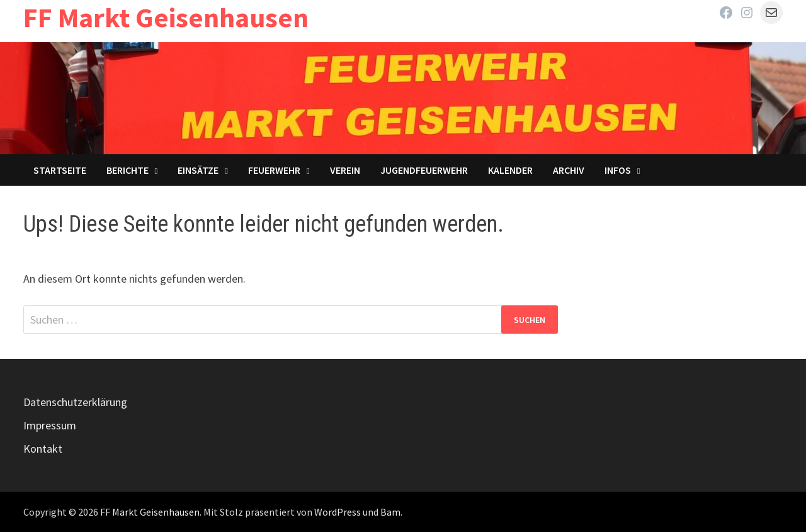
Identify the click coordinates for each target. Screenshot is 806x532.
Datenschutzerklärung (75, 402)
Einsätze (198, 170)
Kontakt (43, 449)
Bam (390, 512)
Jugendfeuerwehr (424, 170)
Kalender (510, 170)
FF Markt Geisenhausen (166, 17)
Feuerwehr (274, 170)
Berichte (128, 170)
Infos (618, 170)
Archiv (569, 170)
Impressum (50, 425)
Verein (345, 170)
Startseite (60, 170)
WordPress (338, 512)
